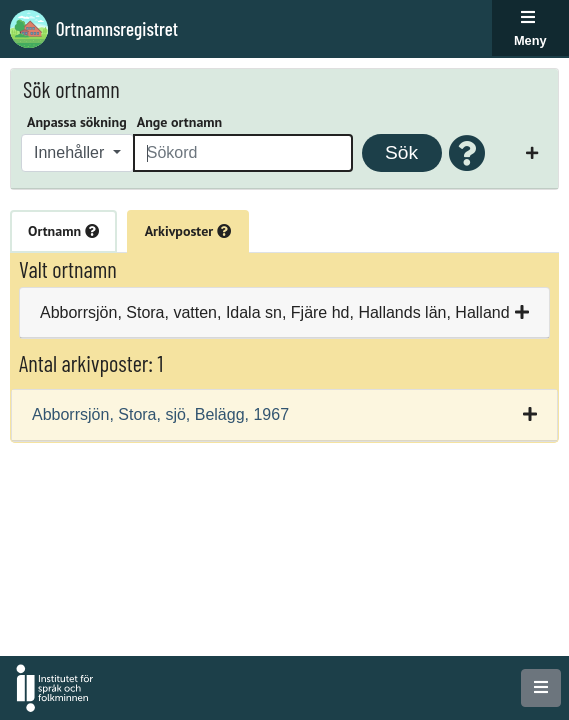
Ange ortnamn (179, 122)
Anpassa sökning (77, 122)
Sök (401, 152)
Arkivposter (188, 231)
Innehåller (71, 152)
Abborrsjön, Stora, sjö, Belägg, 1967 (160, 414)
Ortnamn (63, 231)
